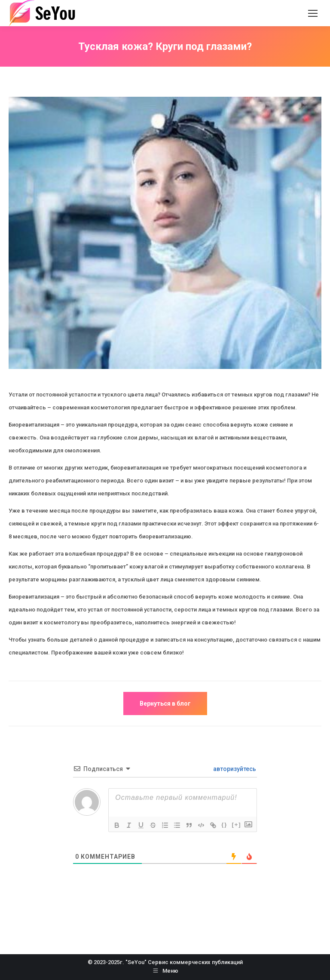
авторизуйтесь (234, 769)
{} (224, 825)
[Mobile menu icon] (313, 13)
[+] (236, 825)
